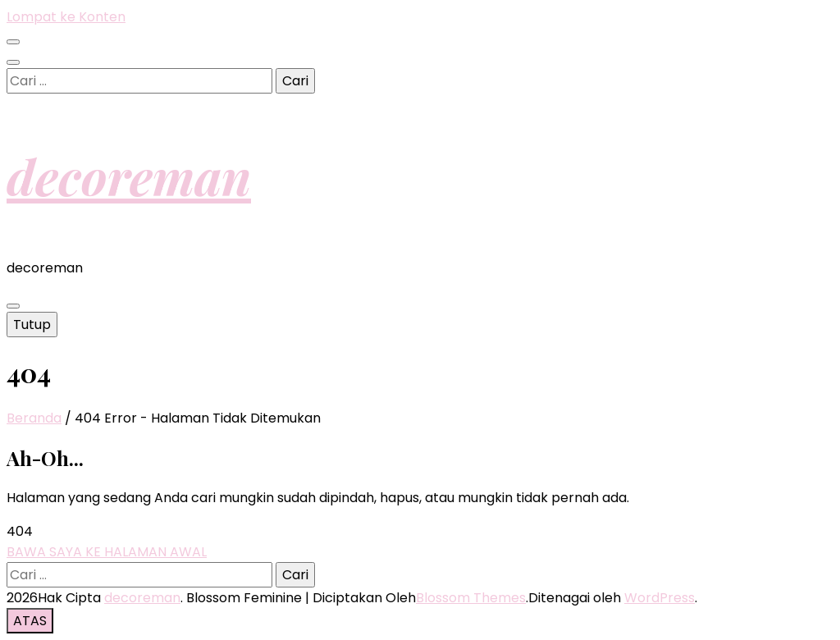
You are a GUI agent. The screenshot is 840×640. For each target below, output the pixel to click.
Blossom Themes (471, 598)
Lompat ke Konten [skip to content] (66, 17)
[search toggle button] (13, 62)
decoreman (129, 176)
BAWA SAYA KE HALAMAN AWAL (107, 552)
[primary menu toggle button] (13, 306)
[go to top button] (30, 621)
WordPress (660, 598)
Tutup (32, 325)
